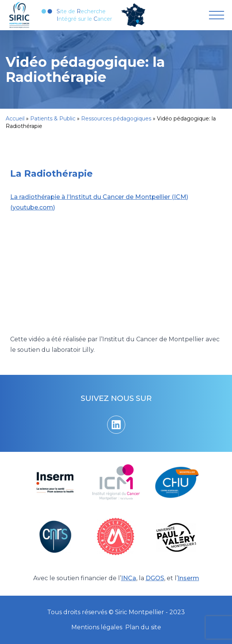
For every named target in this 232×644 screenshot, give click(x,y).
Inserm (188, 578)
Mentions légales (97, 627)
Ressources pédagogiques (116, 119)
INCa (129, 578)
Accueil (15, 119)
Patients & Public (53, 119)
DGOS (155, 578)
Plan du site (143, 627)
